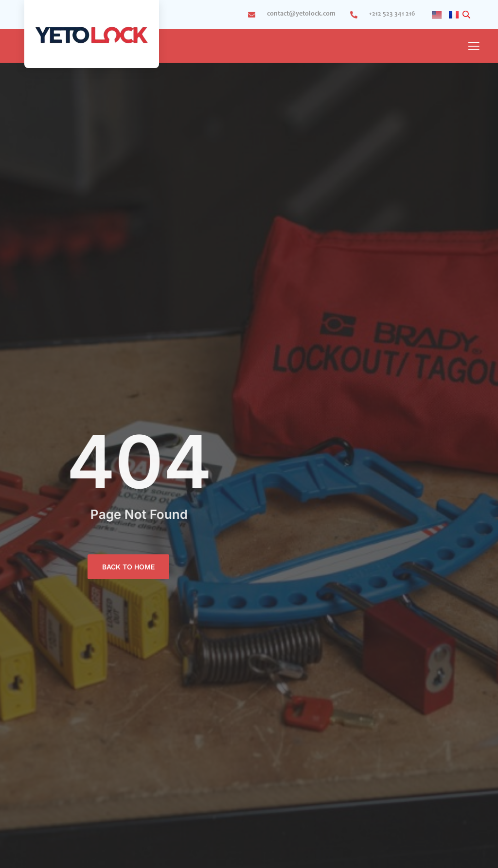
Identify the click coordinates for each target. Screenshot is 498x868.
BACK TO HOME (128, 567)
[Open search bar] (467, 15)
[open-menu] (474, 47)
